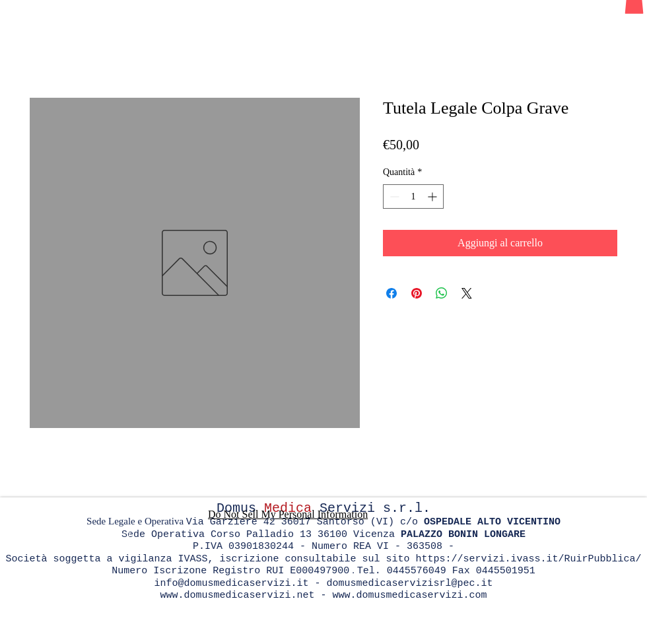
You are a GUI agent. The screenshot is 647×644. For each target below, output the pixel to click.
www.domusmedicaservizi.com (410, 595)
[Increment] (433, 197)
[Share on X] (467, 293)
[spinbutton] (413, 197)
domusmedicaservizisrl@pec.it (410, 584)
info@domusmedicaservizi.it (231, 584)
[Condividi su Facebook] (392, 293)
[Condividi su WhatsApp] (442, 293)
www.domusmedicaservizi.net (237, 595)
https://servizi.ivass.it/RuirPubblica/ (529, 559)
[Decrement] (393, 197)
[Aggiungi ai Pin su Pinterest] (417, 293)
